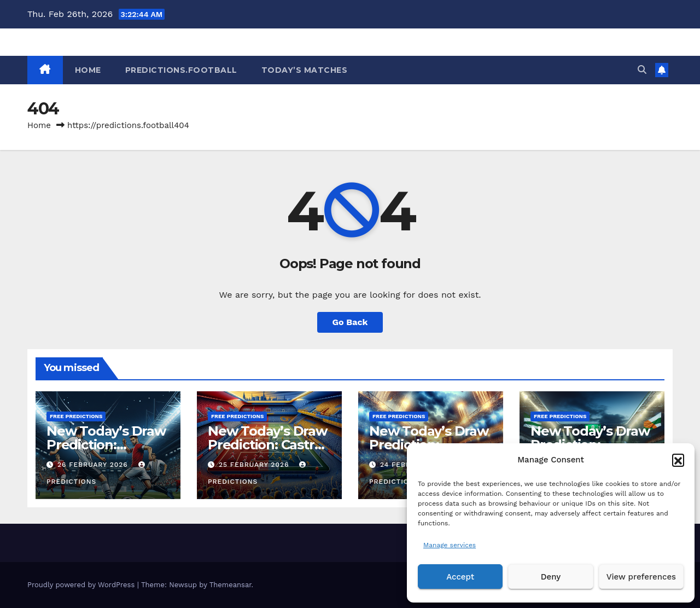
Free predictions (76, 416)
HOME (88, 70)
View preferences (641, 577)
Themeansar (231, 585)
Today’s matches (305, 70)
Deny (551, 577)
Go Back (350, 322)
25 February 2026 (255, 465)
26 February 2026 (94, 465)
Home (39, 125)
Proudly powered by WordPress (82, 585)
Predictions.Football (181, 70)
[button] (678, 460)
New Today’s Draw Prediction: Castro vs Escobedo (267, 445)
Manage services (450, 545)
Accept (460, 577)
